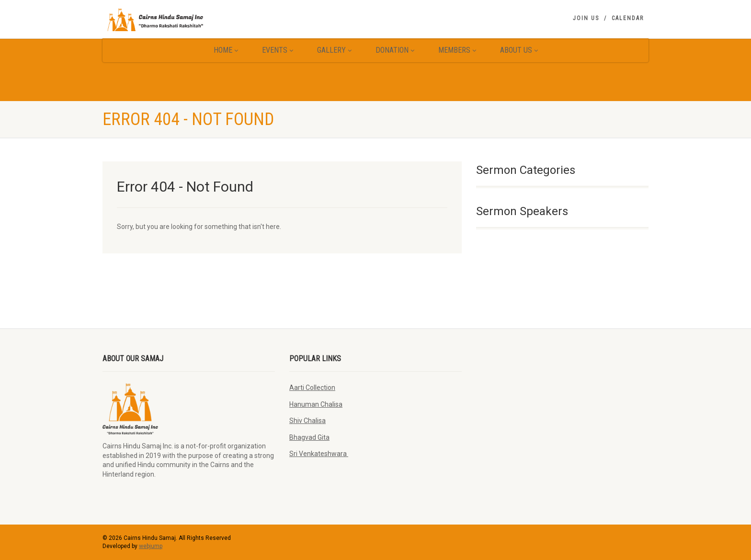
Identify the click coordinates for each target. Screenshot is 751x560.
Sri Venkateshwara (319, 454)
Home (226, 50)
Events (278, 50)
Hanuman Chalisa (316, 404)
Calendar (628, 18)
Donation (395, 50)
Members (457, 50)
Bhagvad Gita (309, 437)
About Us (519, 50)
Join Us (586, 18)
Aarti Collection (312, 388)
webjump (151, 546)
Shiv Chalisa (307, 421)
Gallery (334, 50)
